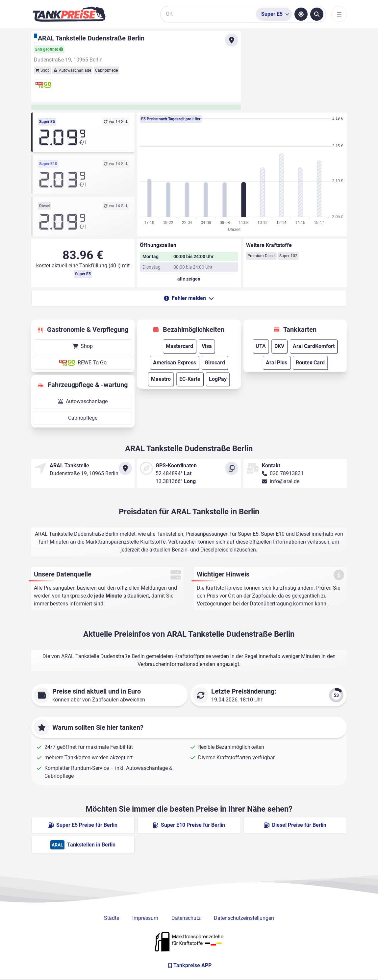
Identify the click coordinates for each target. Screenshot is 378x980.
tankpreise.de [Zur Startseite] (77, 596)
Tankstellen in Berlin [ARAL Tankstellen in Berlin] (83, 845)
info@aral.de (285, 481)
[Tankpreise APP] (189, 966)
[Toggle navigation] (339, 14)
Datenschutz (186, 918)
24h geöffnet (49, 49)
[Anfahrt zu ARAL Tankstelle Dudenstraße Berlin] (232, 40)
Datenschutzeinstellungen (244, 918)
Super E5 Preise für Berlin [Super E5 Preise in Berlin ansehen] (83, 825)
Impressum (145, 918)
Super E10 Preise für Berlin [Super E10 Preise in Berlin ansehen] (189, 825)
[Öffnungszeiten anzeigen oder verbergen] (189, 279)
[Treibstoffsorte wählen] (274, 14)
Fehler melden (189, 298)
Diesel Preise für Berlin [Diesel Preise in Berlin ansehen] (295, 825)
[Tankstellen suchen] (317, 14)
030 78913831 (287, 473)
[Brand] (69, 14)
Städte (112, 918)
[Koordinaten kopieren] (232, 468)
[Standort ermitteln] (301, 14)
